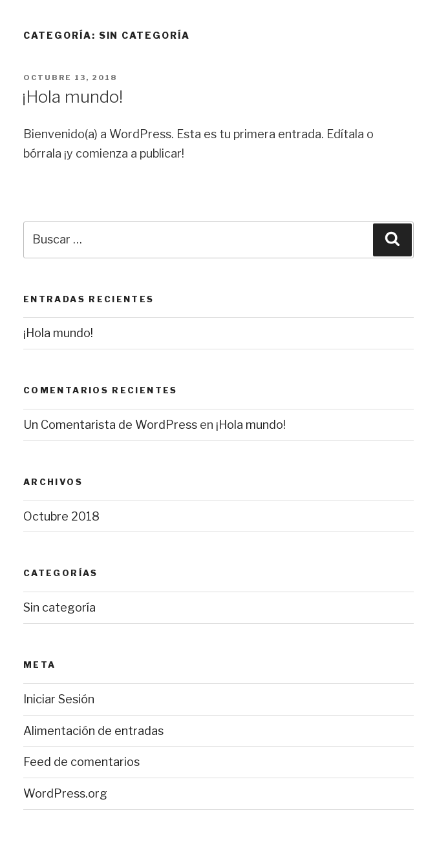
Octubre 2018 (61, 516)
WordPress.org (65, 793)
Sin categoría (59, 607)
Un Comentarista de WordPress (110, 425)
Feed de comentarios (81, 762)
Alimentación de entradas (93, 731)
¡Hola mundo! (72, 97)
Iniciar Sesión (59, 699)
